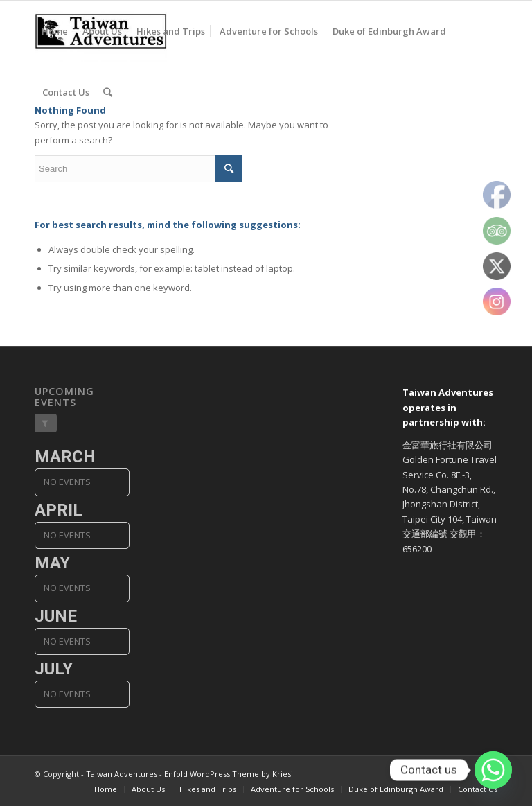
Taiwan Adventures (122, 774)
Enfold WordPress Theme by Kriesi (229, 774)
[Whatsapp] (493, 770)
